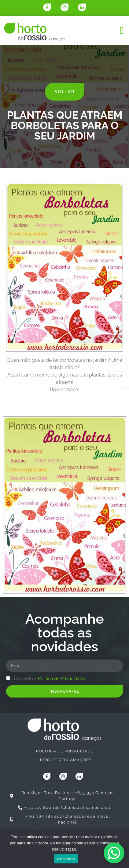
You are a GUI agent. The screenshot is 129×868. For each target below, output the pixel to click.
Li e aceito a (48, 679)
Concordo (66, 859)
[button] (122, 31)
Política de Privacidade (61, 679)
